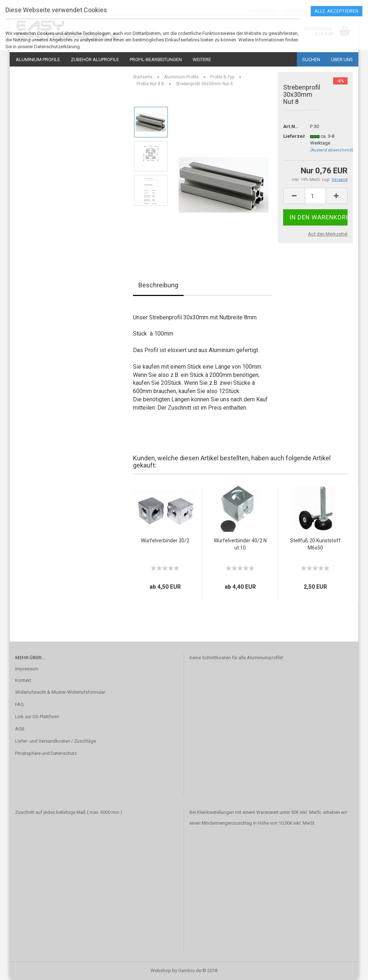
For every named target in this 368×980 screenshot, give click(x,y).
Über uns (342, 60)
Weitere (202, 60)
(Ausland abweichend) (332, 150)
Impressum (27, 669)
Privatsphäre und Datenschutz (46, 753)
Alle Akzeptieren (337, 11)
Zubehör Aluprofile (95, 60)
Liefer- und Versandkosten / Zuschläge (56, 741)
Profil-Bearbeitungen (156, 60)
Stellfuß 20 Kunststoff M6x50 (315, 544)
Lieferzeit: (291, 136)
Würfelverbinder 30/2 (165, 541)
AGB (20, 729)
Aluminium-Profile (38, 60)
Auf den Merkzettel (328, 234)
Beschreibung (158, 285)
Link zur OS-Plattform (37, 717)
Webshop (161, 970)
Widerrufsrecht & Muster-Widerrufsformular (60, 692)
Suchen (311, 60)
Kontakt (23, 680)
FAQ (19, 704)
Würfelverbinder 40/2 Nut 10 (240, 544)
